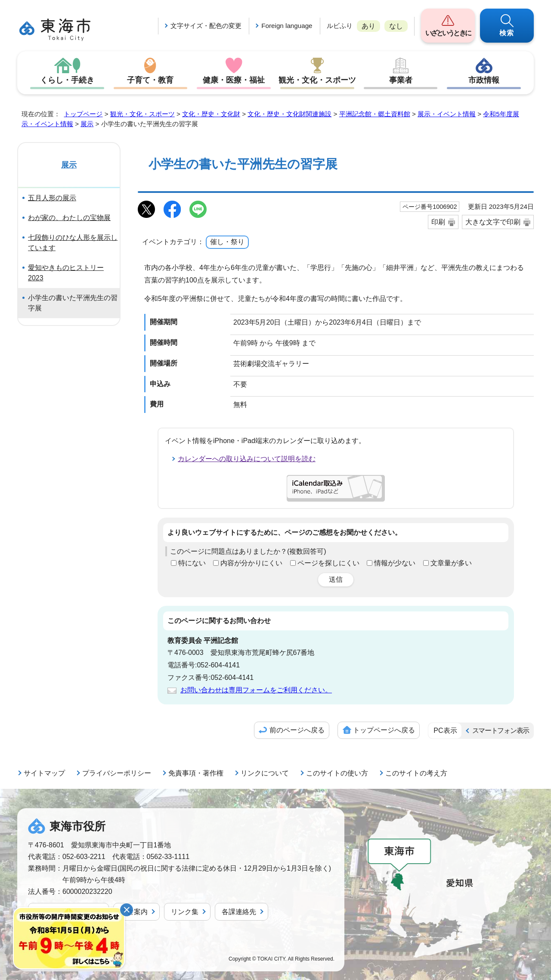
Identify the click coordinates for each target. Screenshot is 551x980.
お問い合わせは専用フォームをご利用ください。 (256, 690)
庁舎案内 (134, 912)
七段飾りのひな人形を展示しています (73, 243)
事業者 (401, 80)
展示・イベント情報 (447, 114)
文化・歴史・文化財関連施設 (289, 114)
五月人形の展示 (52, 198)
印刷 (438, 222)
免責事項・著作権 (196, 773)
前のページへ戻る (297, 730)
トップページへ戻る (384, 730)
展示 (87, 124)
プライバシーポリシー (117, 773)
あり (368, 26)
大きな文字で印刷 (493, 222)
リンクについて (265, 773)
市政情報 (484, 80)
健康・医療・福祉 (234, 80)
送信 (336, 579)
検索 (507, 33)
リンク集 (185, 912)
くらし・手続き (67, 80)
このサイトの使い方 (337, 773)
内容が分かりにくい (251, 563)
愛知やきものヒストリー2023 (66, 273)
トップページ (83, 114)
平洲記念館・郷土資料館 (375, 114)
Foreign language (287, 26)
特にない (192, 563)
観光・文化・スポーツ (317, 80)
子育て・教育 (150, 80)
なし (396, 26)
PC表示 (445, 730)
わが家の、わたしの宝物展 (69, 218)
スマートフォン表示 (501, 730)
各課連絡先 (239, 912)
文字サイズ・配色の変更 (206, 26)
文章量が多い (451, 563)
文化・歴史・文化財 (211, 114)
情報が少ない (395, 563)
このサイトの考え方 (416, 773)
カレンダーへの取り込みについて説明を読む (247, 459)
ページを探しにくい (328, 563)
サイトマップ (44, 773)
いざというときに (448, 33)
